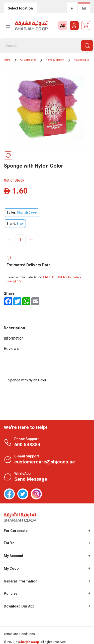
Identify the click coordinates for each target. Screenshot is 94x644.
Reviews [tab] (11, 349)
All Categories (28, 60)
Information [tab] (14, 338)
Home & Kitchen (55, 60)
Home (7, 60)
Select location (20, 8)
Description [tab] (14, 328)
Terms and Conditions (19, 634)
